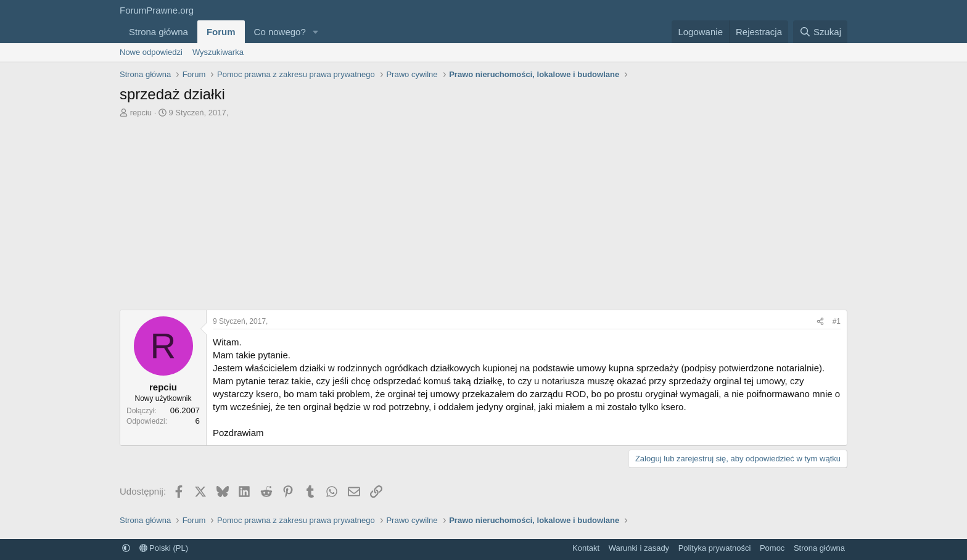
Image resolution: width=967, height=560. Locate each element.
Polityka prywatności (715, 548)
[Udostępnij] (820, 322)
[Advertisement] (483, 217)
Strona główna (158, 32)
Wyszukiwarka (218, 52)
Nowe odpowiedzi (151, 52)
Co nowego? (280, 32)
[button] (316, 32)
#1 (837, 321)
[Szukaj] (820, 32)
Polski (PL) (164, 548)
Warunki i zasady (639, 548)
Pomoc (772, 548)
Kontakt (586, 548)
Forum (221, 32)
